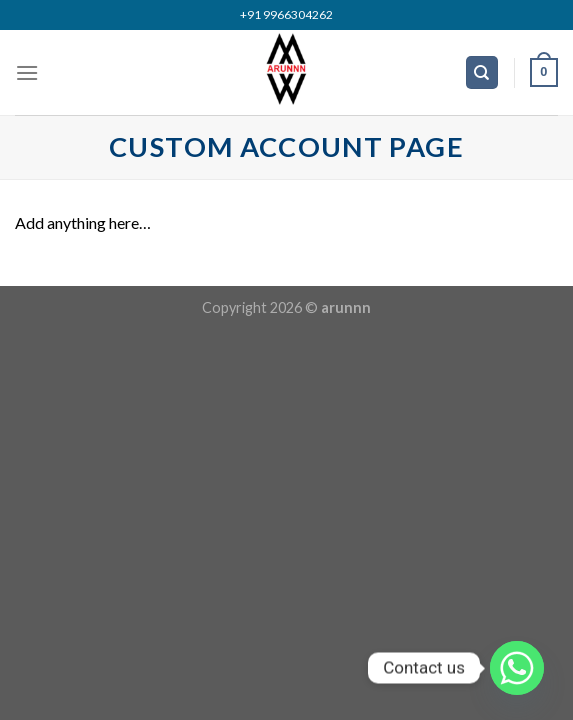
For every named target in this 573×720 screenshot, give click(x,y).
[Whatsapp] (517, 668)
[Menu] (27, 72)
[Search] (482, 72)
